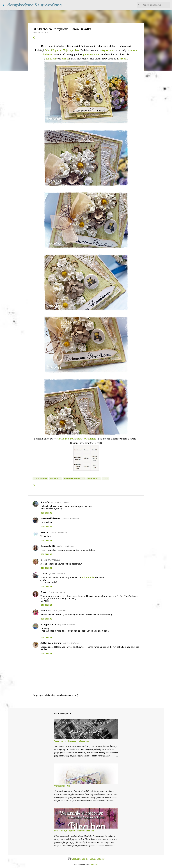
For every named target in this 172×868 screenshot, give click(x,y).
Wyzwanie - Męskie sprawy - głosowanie (72, 741)
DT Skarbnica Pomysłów (74, 479)
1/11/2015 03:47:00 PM (70, 519)
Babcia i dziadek (40, 479)
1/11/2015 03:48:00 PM (58, 532)
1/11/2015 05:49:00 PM (65, 546)
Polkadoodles (88, 578)
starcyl (44, 574)
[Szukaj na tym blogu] (156, 5)
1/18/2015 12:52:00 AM (57, 611)
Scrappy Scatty (48, 624)
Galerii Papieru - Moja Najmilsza (62, 50)
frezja (44, 611)
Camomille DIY (48, 546)
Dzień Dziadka (94, 479)
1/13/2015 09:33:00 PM (56, 592)
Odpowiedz (46, 513)
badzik (65, 59)
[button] (34, 38)
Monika (44, 532)
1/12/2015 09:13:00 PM (57, 574)
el (41, 560)
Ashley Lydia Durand (51, 643)
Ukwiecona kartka (62, 786)
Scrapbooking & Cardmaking (34, 5)
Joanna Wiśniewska (50, 518)
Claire (43, 592)
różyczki (111, 50)
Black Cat (45, 502)
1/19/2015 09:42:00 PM (71, 643)
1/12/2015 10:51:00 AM (52, 560)
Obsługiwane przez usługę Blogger (86, 859)
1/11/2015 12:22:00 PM (60, 502)
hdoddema (95, 864)
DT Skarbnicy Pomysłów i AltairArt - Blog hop (74, 831)
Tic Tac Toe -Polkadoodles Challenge (76, 439)
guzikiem (51, 59)
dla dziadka (55, 479)
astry (103, 50)
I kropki (123, 59)
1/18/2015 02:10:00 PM (66, 625)
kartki (105, 479)
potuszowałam (91, 54)
